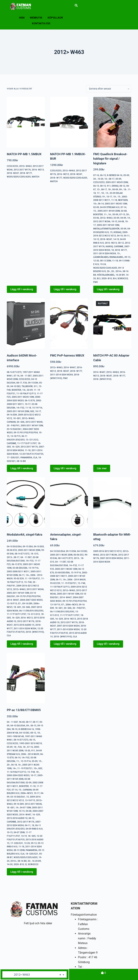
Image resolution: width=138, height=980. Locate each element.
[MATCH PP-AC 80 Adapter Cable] (112, 324)
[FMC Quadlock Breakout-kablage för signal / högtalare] (112, 122)
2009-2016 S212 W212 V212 (107, 551)
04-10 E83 (15, 386)
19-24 (103, 264)
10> (95, 204)
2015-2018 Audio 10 (17, 818)
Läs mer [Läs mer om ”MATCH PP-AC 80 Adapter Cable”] (102, 468)
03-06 (96, 218)
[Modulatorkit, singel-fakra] (26, 503)
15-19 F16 (37, 408)
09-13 (127, 257)
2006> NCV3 (72, 605)
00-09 (115, 189)
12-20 (96, 261)
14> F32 (20, 408)
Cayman (11, 422)
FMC (96, 282)
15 (111, 232)
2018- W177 (26, 173)
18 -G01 (17, 418)
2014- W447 (70, 367)
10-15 (114, 221)
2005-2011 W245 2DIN (117, 182)
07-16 (96, 175)
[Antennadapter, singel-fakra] (69, 503)
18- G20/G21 (32, 854)
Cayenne (119, 246)
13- (107, 193)
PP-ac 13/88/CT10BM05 (24, 710)
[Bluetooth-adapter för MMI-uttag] (112, 503)
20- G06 (21, 422)
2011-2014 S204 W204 (105, 253)
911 (109, 186)
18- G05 (32, 836)
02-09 (96, 207)
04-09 (123, 218)
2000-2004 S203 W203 (18, 775)
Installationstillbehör (106, 229)
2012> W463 (25, 166)
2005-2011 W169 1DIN (108, 225)
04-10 (120, 236)
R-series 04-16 (115, 175)
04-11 (127, 236)
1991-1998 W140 (15, 736)
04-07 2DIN (19, 832)
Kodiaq (117, 232)
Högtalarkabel (106, 275)
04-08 (121, 221)
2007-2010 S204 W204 (68, 626)
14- (129, 218)
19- (104, 197)
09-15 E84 (33, 383)
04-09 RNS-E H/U (34, 829)
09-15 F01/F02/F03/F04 (26, 433)
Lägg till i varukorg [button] (22, 289)
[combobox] (34, 975)
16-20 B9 (120, 275)
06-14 (101, 204)
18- (110, 189)
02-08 (124, 211)
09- (121, 189)
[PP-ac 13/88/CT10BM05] (26, 678)
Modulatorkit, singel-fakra (25, 534)
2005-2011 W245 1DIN (116, 204)
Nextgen (123, 200)
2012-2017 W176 (22, 170)
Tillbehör (27, 386)
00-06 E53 (12, 550)
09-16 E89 (12, 415)
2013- (10, 557)
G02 (32, 411)
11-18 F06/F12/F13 (26, 394)
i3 (26, 864)
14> (24, 390)
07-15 (122, 214)
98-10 (15, 729)
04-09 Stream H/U (110, 207)
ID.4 (115, 278)
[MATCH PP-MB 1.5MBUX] (26, 122)
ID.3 (99, 278)
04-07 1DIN (25, 808)
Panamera (26, 458)
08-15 (103, 186)
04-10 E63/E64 (14, 547)
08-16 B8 (21, 461)
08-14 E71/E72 (14, 372)
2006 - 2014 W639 (76, 580)
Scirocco (123, 278)
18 (112, 250)
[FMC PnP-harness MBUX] (69, 324)
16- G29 (16, 447)
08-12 (122, 186)
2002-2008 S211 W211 (18, 572)
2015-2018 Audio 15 (24, 625)
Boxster (98, 214)
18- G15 (34, 554)
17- (98, 193)
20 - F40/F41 (13, 426)
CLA (35, 458)
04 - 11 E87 (26, 376)
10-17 (109, 197)
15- (98, 189)
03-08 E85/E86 (20, 568)
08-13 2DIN (106, 261)
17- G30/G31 (13, 458)
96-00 (22, 722)
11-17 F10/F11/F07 (27, 443)
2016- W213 (38, 170)
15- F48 (28, 582)
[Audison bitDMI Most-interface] (26, 324)
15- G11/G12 (32, 440)
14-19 (116, 239)
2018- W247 (13, 173)
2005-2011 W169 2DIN (109, 211)
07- (20, 604)
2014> (119, 271)
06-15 (103, 175)
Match (36, 177)
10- (106, 179)
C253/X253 (12, 166)
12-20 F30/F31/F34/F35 (31, 454)
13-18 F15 (15, 436)
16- (110, 214)
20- (95, 179)
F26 (25, 383)
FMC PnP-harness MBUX (67, 355)
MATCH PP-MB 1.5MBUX (24, 154)
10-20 (100, 179)
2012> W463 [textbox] (33, 975)
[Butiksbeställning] (109, 89)
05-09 (126, 175)
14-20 (10, 864)
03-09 (116, 218)
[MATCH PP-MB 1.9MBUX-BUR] (69, 122)
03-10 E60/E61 (14, 429)
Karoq (109, 246)
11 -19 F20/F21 (32, 579)
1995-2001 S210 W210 (31, 743)
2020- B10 (107, 278)
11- (105, 214)
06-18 (14, 765)
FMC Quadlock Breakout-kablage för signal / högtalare (110, 159)
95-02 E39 (19, 579)
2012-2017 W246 (102, 221)
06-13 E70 (30, 401)
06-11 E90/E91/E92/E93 (31, 611)
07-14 (123, 207)
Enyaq (115, 186)
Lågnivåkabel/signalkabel (108, 257)
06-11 (22, 575)
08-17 (112, 179)
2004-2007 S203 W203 (31, 600)
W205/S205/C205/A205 (19, 177)
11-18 (114, 200)
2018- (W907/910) (102, 379)
